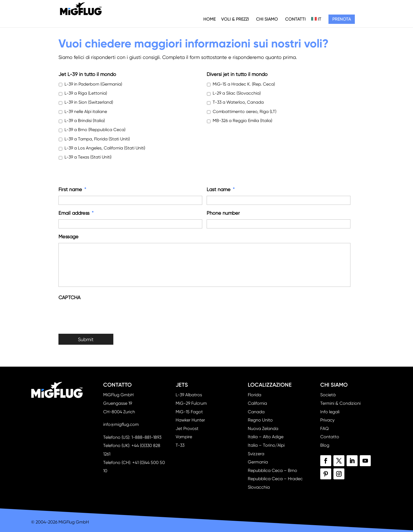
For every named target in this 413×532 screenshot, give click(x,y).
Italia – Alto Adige (266, 437)
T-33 (180, 445)
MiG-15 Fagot (189, 412)
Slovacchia (259, 487)
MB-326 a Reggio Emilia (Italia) (242, 121)
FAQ (324, 428)
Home (210, 19)
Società (328, 395)
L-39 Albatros (189, 395)
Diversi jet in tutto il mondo (237, 74)
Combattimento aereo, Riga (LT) (245, 112)
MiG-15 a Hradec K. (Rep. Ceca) (244, 84)
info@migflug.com (121, 424)
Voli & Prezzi (235, 19)
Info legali (330, 412)
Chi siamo (267, 19)
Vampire (184, 437)
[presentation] (100, 314)
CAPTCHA (69, 297)
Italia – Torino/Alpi (266, 445)
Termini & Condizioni (340, 403)
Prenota (342, 19)
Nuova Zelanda (263, 428)
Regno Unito (260, 420)
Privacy (327, 420)
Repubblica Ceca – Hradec (275, 479)
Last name (221, 189)
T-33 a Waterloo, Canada (238, 102)
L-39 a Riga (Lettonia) (86, 93)
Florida (255, 395)
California (257, 403)
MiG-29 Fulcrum (191, 403)
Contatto (330, 437)
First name (72, 189)
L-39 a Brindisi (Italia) (85, 121)
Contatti (295, 19)
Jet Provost (187, 428)
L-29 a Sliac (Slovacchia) (237, 93)
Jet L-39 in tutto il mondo (87, 74)
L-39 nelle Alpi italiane (86, 112)
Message (68, 237)
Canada (256, 412)
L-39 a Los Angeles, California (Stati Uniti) (105, 148)
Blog (325, 445)
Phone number (223, 213)
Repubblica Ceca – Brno (272, 470)
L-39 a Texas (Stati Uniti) (88, 157)
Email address (76, 213)
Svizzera (256, 454)
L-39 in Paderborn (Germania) (93, 84)
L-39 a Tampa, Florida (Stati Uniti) (97, 139)
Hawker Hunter (190, 420)
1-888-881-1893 (146, 437)
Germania (258, 462)
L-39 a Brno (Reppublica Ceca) (95, 130)
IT (316, 19)
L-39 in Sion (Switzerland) (89, 102)
